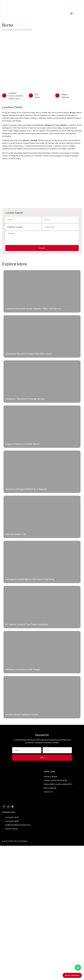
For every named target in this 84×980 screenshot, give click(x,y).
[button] (71, 13)
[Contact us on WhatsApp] (78, 968)
